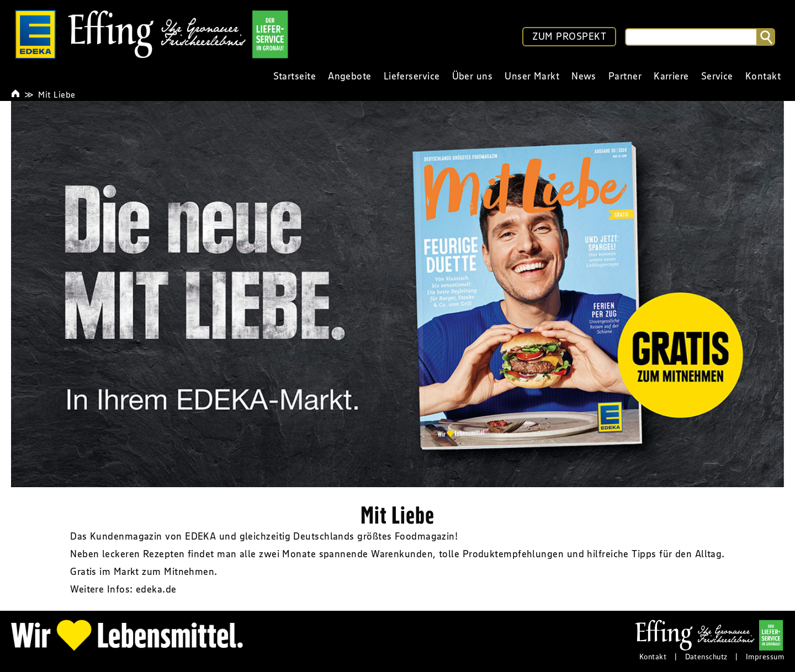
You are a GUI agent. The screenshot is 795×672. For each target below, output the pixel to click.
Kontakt (653, 657)
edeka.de (156, 589)
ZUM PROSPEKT (569, 36)
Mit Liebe (57, 94)
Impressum (765, 657)
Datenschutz (706, 657)
